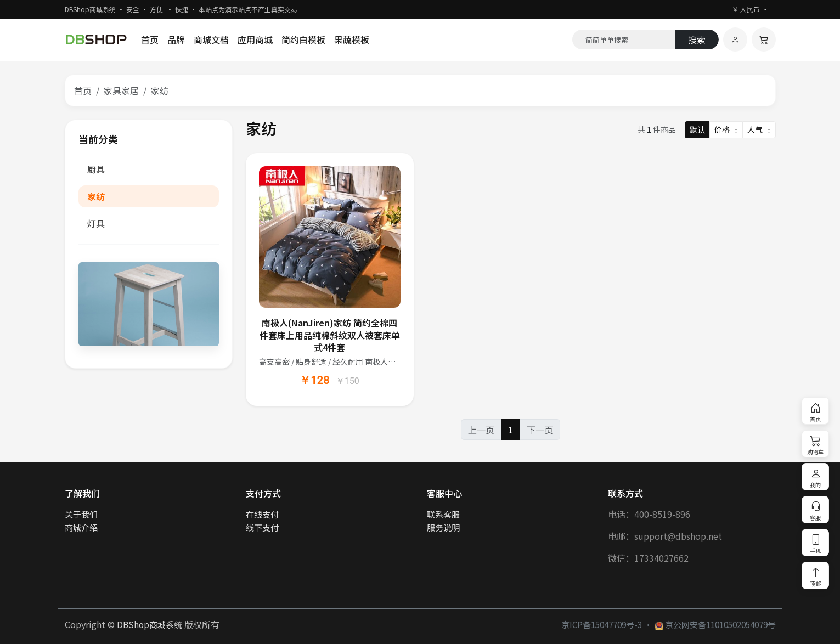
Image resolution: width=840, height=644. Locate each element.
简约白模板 (303, 39)
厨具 (96, 169)
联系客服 (443, 514)
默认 (697, 129)
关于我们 (81, 514)
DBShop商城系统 (150, 624)
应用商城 (255, 39)
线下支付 (262, 527)
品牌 (176, 39)
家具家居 (121, 91)
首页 (150, 39)
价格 (726, 129)
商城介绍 (81, 527)
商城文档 (211, 39)
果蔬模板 (352, 39)
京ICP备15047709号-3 (602, 624)
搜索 (697, 39)
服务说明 (443, 527)
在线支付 (262, 514)
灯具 (96, 223)
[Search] (624, 39)
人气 (759, 129)
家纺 (96, 196)
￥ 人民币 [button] (747, 9)
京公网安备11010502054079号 (715, 624)
